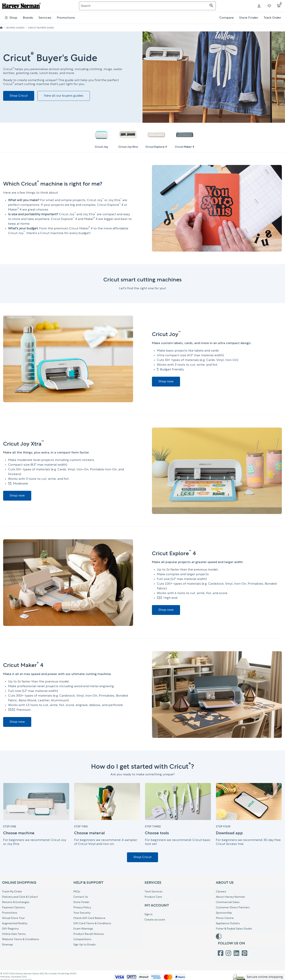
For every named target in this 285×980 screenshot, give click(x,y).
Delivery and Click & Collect (20, 897)
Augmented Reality (15, 924)
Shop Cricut (19, 96)
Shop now (166, 382)
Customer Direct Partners (233, 908)
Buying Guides (15, 28)
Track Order (272, 18)
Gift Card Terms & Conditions (92, 924)
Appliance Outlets (228, 924)
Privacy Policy (82, 908)
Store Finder (249, 18)
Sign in (148, 915)
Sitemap (7, 945)
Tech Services (154, 892)
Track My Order (12, 892)
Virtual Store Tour (13, 918)
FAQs (77, 892)
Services (45, 18)
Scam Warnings (83, 929)
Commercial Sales (228, 902)
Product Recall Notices (89, 934)
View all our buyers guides (64, 96)
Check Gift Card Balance (89, 918)
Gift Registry (10, 929)
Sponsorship (224, 913)
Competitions (82, 939)
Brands (28, 18)
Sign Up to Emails (85, 945)
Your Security (82, 913)
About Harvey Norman (230, 897)
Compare (227, 18)
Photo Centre (225, 918)
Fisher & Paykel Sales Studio (234, 929)
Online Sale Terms (14, 934)
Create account (155, 920)
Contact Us (81, 897)
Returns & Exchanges (16, 902)
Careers (221, 892)
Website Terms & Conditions (21, 939)
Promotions (66, 18)
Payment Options (13, 908)
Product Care (153, 897)
